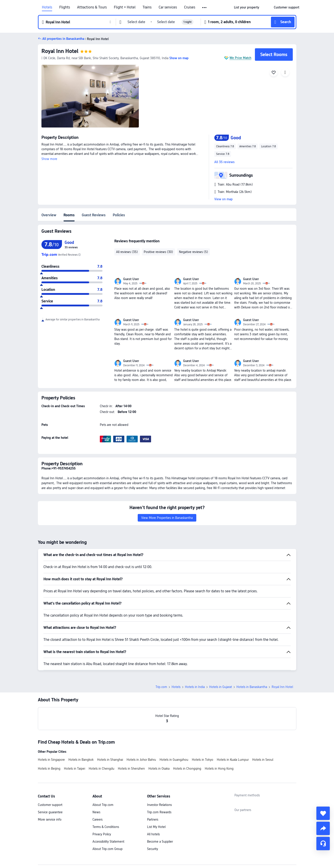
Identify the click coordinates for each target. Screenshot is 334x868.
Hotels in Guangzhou (174, 760)
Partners (153, 819)
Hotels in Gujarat (221, 687)
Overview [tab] (49, 215)
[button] (205, 8)
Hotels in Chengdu (101, 769)
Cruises (190, 7)
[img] (90, 96)
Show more (49, 159)
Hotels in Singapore (51, 760)
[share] (323, 828)
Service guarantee (50, 812)
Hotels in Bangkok (81, 760)
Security (153, 849)
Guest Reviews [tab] (94, 215)
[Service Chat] (323, 844)
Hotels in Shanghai (110, 760)
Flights (65, 7)
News (96, 812)
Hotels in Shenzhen (131, 769)
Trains (147, 7)
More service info (50, 819)
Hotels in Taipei (75, 769)
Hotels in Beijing (49, 769)
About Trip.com (103, 805)
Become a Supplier (160, 842)
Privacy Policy (102, 834)
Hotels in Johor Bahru (141, 760)
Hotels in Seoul (263, 760)
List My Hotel (156, 827)
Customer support (50, 805)
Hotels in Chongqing (187, 769)
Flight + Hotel (125, 7)
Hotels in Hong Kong (219, 769)
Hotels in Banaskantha (252, 687)
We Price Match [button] (240, 58)
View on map (223, 199)
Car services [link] (168, 7)
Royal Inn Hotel (60, 51)
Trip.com (161, 687)
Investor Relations (159, 805)
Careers (97, 819)
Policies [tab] (119, 215)
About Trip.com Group (108, 849)
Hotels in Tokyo (203, 760)
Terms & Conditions (106, 827)
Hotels (47, 7)
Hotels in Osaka (159, 769)
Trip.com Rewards (159, 812)
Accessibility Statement (108, 842)
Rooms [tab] (69, 215)
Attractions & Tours (92, 7)
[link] (247, 7)
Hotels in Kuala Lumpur (233, 760)
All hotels (153, 834)
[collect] (323, 813)
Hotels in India (195, 687)
